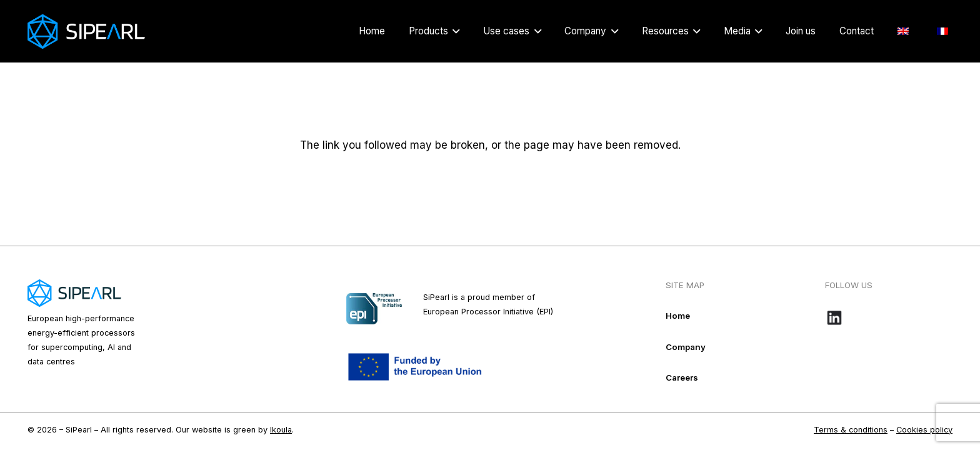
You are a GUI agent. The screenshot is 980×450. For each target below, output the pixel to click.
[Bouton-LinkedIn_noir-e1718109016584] (889, 317)
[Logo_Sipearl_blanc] (86, 32)
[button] (454, 31)
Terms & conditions (851, 430)
